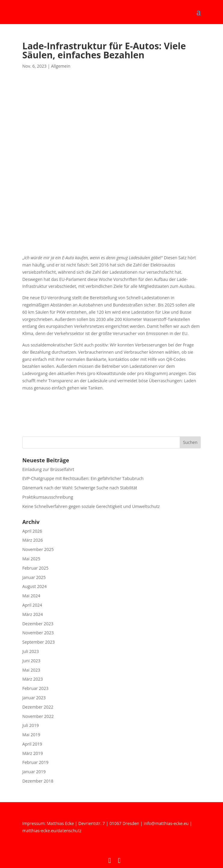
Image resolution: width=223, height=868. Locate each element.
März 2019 (32, 753)
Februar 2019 (35, 762)
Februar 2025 (35, 568)
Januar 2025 (34, 577)
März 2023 (32, 679)
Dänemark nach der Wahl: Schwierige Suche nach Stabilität (80, 488)
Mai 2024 (31, 596)
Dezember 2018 (38, 781)
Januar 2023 (34, 698)
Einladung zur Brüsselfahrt (48, 469)
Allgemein (61, 66)
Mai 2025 (31, 559)
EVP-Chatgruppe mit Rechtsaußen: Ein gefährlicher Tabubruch (83, 478)
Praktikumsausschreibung (48, 497)
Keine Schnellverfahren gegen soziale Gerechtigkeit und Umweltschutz (91, 506)
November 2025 (38, 549)
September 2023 (38, 642)
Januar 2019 (34, 772)
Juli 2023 (31, 651)
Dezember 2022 (38, 707)
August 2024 (34, 586)
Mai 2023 (31, 670)
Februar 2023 (35, 688)
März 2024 (32, 614)
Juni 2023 (31, 661)
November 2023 (38, 633)
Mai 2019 (31, 735)
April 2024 (32, 605)
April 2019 (32, 744)
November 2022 (38, 716)
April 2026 (32, 531)
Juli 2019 (31, 725)
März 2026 (32, 540)
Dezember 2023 (38, 624)
